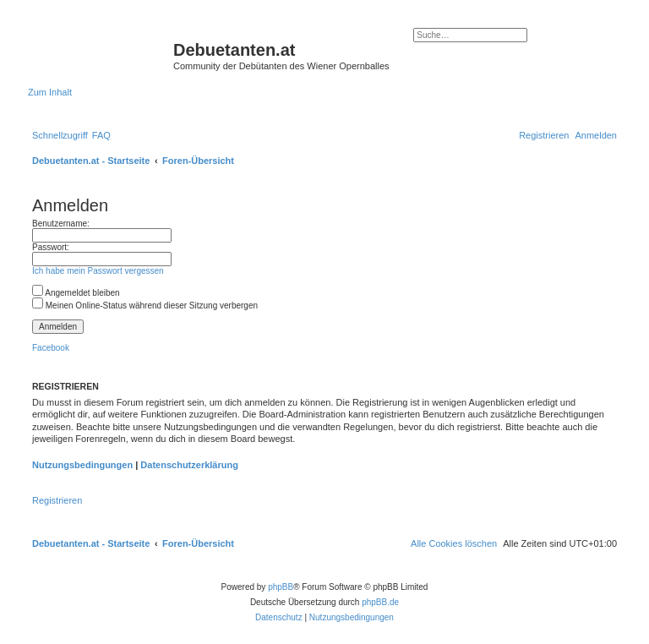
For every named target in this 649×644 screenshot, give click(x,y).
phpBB (281, 587)
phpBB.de (380, 602)
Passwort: (51, 247)
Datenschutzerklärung (189, 465)
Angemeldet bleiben (76, 293)
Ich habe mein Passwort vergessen (98, 271)
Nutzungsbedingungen (82, 465)
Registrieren (57, 500)
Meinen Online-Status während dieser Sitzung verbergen (145, 306)
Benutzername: (61, 224)
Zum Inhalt (50, 92)
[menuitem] (101, 135)
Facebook (51, 348)
